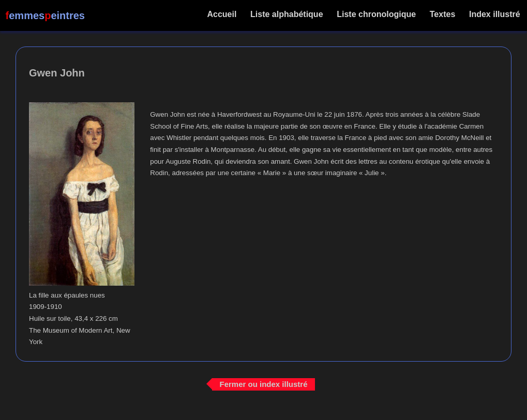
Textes (442, 14)
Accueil (222, 14)
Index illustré (495, 14)
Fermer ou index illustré (263, 384)
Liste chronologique (377, 14)
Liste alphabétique (287, 14)
